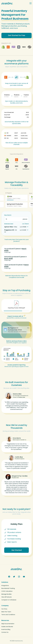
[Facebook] (9, 577)
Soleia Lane (22, 397)
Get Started (17, 550)
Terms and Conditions (8, 615)
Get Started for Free (17, 35)
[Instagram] (19, 577)
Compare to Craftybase (9, 600)
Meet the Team (6, 612)
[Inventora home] (15, 3)
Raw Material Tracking (8, 588)
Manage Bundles (6, 594)
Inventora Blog (6, 629)
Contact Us (5, 632)
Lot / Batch (25, 224)
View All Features (7, 597)
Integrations (5, 586)
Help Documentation (8, 624)
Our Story (4, 609)
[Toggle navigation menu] (31, 3)
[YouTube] (24, 577)
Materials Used (9, 224)
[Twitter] (14, 577)
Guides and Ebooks (7, 627)
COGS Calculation (7, 591)
